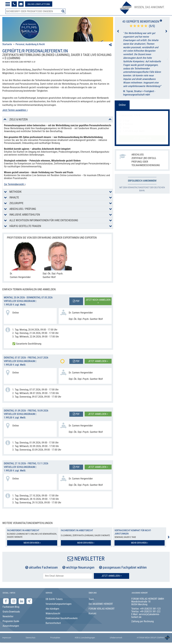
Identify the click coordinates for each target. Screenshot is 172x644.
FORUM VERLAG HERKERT (102, 609)
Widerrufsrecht (53, 613)
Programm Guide (11, 621)
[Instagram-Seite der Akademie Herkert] (14, 601)
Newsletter (8, 616)
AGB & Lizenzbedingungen (85, 638)
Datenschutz (31, 638)
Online (122, 105)
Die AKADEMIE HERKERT (101, 604)
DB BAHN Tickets (54, 599)
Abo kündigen (52, 609)
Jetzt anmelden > (98, 361)
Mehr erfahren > (32, 543)
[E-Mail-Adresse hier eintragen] (68, 576)
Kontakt (92, 613)
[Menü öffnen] (8, 4)
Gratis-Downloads (11, 612)
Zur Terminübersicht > (15, 184)
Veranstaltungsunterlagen (59, 604)
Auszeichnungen (11, 626)
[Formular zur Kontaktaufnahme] (21, 4)
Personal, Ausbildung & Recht (30, 44)
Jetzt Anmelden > (112, 576)
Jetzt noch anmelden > (98, 301)
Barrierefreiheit (53, 623)
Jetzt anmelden (142, 139)
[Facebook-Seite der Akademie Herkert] (6, 601)
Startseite (7, 44)
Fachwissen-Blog (11, 607)
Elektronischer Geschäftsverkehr (62, 618)
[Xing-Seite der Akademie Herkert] (29, 601)
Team (91, 599)
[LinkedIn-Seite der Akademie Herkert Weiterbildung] (22, 601)
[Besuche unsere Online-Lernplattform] (39, 4)
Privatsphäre (55, 638)
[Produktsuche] (35, 11)
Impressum (7, 638)
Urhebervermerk (116, 638)
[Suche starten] (63, 11)
